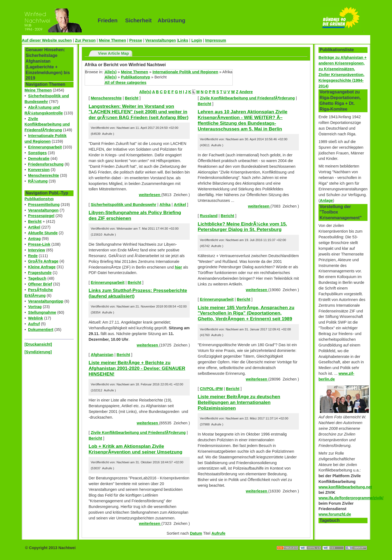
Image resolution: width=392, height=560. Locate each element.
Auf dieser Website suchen (47, 40)
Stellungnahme (42, 312)
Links (183, 40)
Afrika (165, 205)
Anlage (326, 200)
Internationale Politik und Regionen (185, 72)
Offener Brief (40, 284)
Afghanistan (102, 355)
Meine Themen (112, 40)
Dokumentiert (41, 330)
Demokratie (39, 159)
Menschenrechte (44, 175)
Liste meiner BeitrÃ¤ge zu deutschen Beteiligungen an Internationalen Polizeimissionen (239, 402)
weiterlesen (150, 195)
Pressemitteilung (44, 205)
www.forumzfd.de (335, 514)
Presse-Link (39, 244)
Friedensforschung (46, 164)
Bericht (35, 221)
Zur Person (85, 40)
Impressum (216, 40)
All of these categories (125, 83)
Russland (209, 216)
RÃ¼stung (38, 181)
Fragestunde (40, 273)
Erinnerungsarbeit (45, 147)
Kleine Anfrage (42, 267)
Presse (136, 40)
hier (178, 267)
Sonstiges (37, 153)
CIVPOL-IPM (211, 389)
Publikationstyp (39, 199)
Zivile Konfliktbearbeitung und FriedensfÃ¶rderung (47, 124)
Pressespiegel (41, 216)
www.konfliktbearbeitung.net (345, 487)
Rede (33, 256)
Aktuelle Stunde (43, 233)
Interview (36, 250)
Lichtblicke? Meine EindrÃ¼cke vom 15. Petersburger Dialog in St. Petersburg (242, 227)
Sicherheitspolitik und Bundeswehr (123, 205)
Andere (246, 92)
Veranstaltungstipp (46, 301)
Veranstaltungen (161, 40)
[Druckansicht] (38, 344)
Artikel (34, 227)
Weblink (36, 318)
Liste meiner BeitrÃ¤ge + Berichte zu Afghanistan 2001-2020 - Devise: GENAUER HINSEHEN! (137, 368)
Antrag (34, 239)
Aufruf (34, 324)
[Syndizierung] (38, 352)
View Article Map (114, 53)
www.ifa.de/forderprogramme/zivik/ (351, 498)
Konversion (39, 170)
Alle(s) (111, 72)
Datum (196, 533)
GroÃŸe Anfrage (43, 261)
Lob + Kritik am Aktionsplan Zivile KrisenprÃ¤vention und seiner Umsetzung (135, 449)
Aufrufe (218, 533)
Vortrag (35, 307)
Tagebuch (37, 278)
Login (197, 40)
